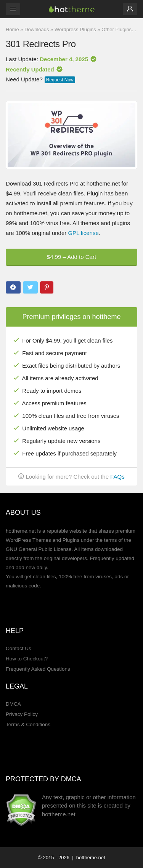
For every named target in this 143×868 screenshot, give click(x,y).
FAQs (117, 477)
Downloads (37, 29)
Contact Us (18, 648)
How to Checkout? (27, 659)
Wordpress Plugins (75, 29)
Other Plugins (116, 29)
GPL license (83, 233)
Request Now (60, 80)
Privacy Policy (22, 714)
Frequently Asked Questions (38, 669)
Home (12, 29)
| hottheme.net (88, 858)
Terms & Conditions (28, 724)
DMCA (13, 704)
